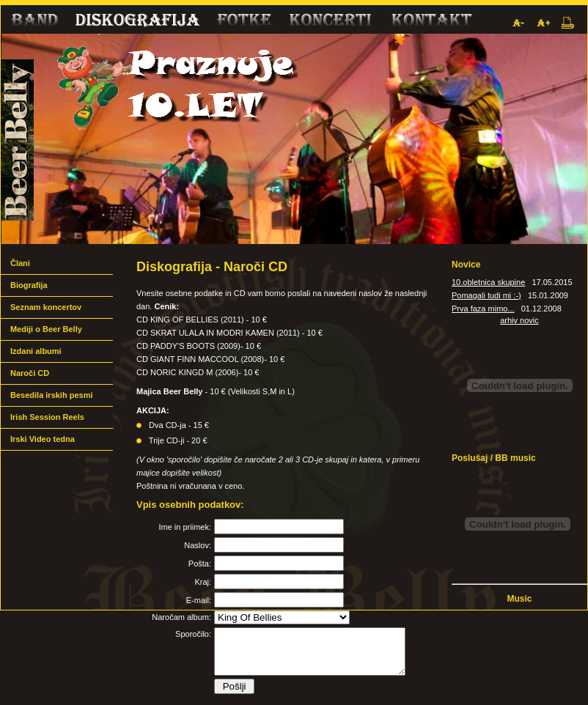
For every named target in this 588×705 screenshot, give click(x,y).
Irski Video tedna (43, 439)
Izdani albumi (36, 351)
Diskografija (136, 23)
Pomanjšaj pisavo (518, 23)
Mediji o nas (331, 23)
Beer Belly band (294, 139)
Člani (20, 263)
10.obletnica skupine (488, 282)
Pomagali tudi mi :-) (486, 295)
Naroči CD (30, 373)
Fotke (243, 23)
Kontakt (431, 23)
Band (33, 23)
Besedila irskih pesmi (52, 395)
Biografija (29, 285)
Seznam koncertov (46, 307)
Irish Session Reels (47, 417)
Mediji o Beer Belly (46, 329)
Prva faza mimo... (483, 309)
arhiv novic (519, 320)
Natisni (569, 23)
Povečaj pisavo (543, 23)
